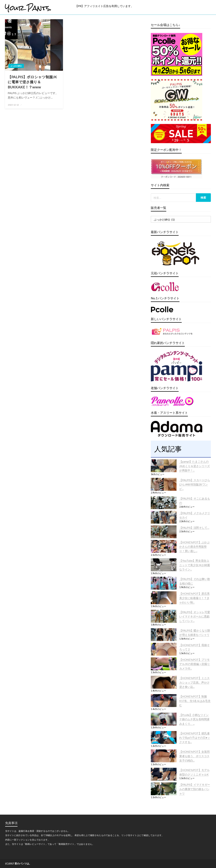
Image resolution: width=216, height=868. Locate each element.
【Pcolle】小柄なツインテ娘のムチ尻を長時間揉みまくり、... (194, 719)
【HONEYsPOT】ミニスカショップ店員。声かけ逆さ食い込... (194, 682)
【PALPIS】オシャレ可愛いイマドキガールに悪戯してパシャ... (195, 616)
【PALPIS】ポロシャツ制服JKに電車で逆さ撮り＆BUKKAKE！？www (32, 82)
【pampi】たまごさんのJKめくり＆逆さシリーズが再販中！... (195, 466)
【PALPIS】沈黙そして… (194, 528)
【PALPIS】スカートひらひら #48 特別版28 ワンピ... (195, 484)
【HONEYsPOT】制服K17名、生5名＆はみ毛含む (195, 701)
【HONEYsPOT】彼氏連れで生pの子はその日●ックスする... (195, 738)
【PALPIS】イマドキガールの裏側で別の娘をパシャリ (195, 789)
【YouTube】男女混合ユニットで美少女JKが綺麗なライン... (195, 565)
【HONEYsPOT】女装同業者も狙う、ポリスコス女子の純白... (194, 756)
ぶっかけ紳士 (16, 66)
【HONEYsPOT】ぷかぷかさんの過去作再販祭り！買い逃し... (194, 547)
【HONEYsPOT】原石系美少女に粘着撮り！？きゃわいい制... (194, 598)
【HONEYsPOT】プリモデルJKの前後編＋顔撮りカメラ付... (195, 664)
